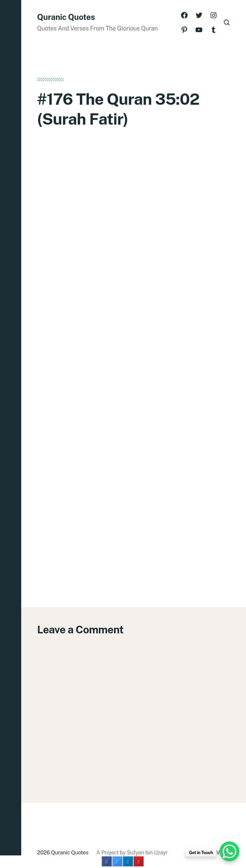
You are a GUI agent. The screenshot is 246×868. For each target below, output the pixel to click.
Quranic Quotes (66, 17)
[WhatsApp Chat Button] (229, 851)
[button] (11, 434)
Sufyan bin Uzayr (147, 853)
